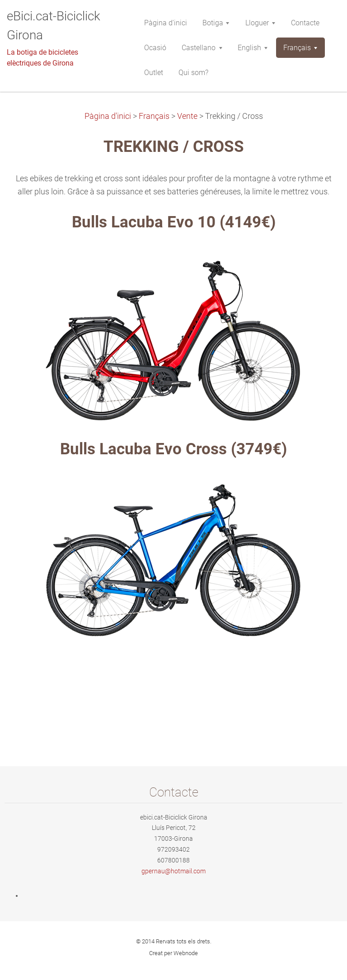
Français (154, 116)
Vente (187, 116)
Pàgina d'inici (108, 116)
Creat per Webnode (173, 953)
